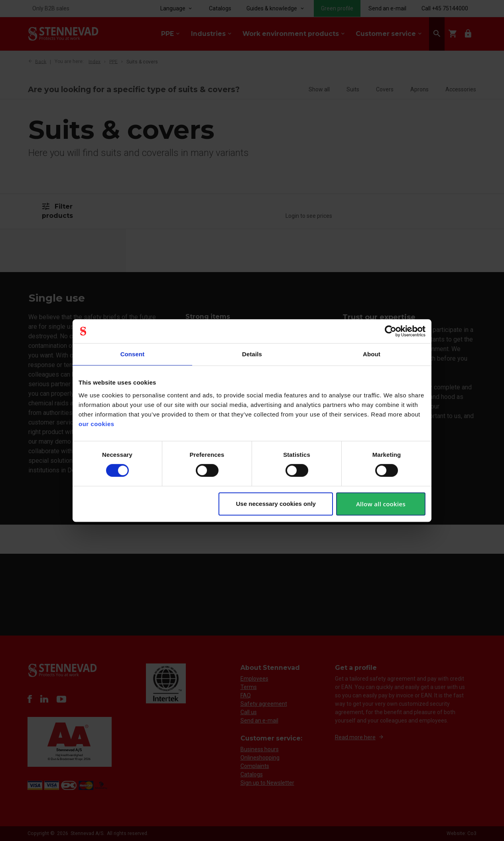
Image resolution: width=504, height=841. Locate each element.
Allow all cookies (381, 504)
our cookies (96, 424)
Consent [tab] (133, 354)
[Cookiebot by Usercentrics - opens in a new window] (391, 331)
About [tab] (372, 354)
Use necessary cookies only (276, 504)
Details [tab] (252, 354)
